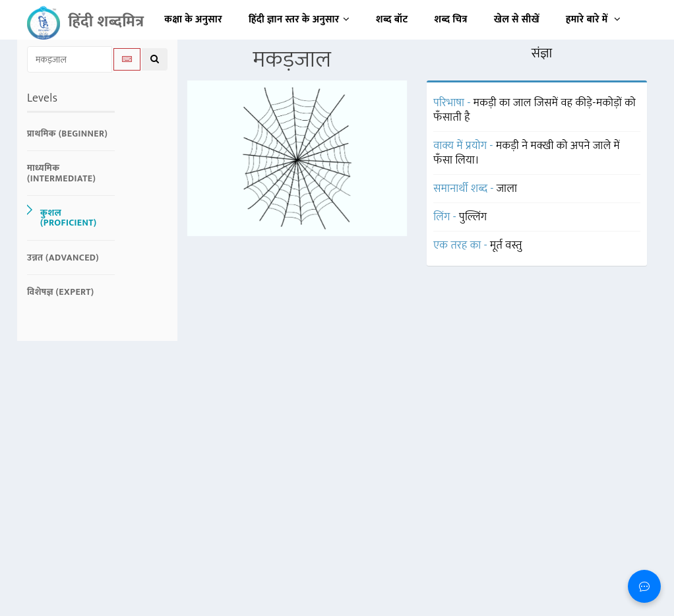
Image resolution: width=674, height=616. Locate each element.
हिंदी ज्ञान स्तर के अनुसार (299, 19)
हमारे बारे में (593, 19)
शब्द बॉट (392, 19)
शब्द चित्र (451, 19)
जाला (507, 189)
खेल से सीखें (517, 19)
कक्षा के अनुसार (193, 19)
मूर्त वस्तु (506, 245)
